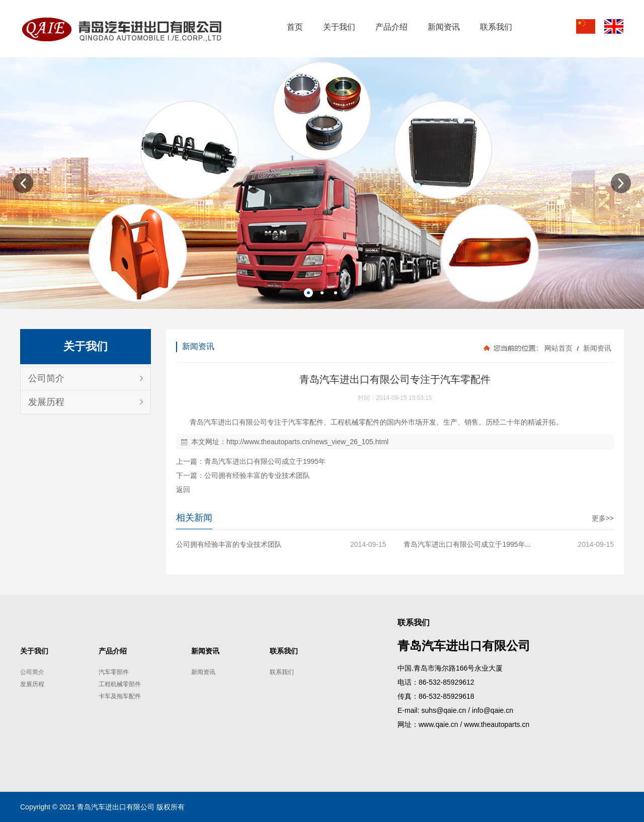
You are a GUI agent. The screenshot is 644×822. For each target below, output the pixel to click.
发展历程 (46, 402)
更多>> (603, 518)
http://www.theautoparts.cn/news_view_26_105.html (307, 442)
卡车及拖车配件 (120, 696)
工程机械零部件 (120, 684)
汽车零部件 (114, 672)
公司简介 (46, 378)
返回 (183, 489)
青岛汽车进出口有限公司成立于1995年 (265, 461)
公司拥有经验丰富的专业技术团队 (257, 475)
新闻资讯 (596, 348)
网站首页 (558, 348)
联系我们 (282, 672)
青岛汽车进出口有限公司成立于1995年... (467, 544)
